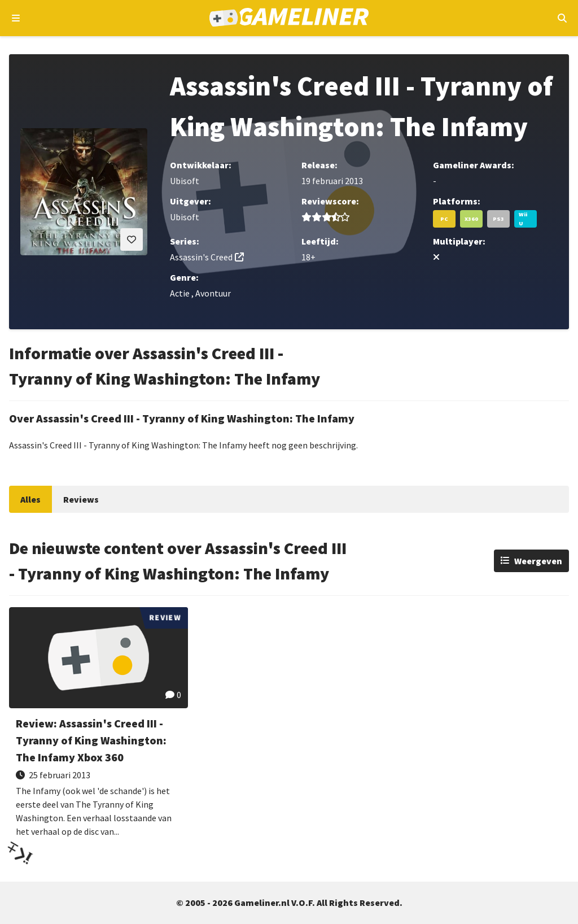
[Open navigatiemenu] (16, 18)
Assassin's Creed (201, 257)
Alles (30, 499)
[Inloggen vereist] (132, 239)
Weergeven (538, 561)
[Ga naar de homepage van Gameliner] (289, 18)
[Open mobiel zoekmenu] (562, 18)
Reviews (81, 499)
